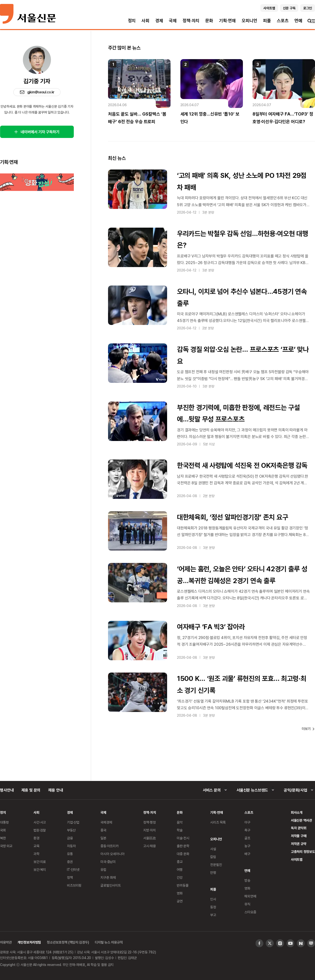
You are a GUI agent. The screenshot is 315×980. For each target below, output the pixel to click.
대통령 (4, 822)
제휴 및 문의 (31, 790)
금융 (70, 838)
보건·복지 (40, 870)
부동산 (71, 830)
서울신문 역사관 (301, 820)
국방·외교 (6, 846)
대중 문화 (183, 854)
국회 (3, 830)
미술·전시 (183, 838)
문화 (209, 21)
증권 (70, 862)
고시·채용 (149, 846)
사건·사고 (40, 822)
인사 (213, 899)
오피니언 (249, 21)
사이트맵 (297, 859)
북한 (3, 838)
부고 (213, 915)
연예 (298, 21)
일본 (103, 838)
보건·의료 (40, 862)
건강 (180, 877)
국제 (173, 21)
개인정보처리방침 (29, 942)
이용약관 (6, 942)
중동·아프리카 (110, 846)
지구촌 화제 (108, 877)
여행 (180, 870)
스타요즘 (250, 912)
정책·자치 (191, 21)
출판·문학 (183, 846)
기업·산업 (73, 822)
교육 (36, 846)
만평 (213, 872)
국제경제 (106, 822)
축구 (247, 830)
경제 (159, 21)
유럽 (103, 870)
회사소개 (297, 812)
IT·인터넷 (73, 870)
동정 (213, 907)
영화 (180, 893)
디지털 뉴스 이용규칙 (109, 942)
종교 (180, 862)
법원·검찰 (40, 830)
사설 (213, 849)
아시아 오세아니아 (112, 854)
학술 (180, 830)
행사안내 (7, 790)
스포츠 (283, 21)
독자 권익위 (299, 828)
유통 (70, 854)
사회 (145, 21)
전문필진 (216, 865)
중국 (103, 830)
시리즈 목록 (218, 822)
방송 (247, 880)
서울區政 (150, 838)
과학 (36, 854)
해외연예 (250, 896)
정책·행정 (149, 822)
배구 (247, 854)
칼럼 (213, 857)
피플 (267, 21)
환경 (36, 838)
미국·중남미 (108, 862)
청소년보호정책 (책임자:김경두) (68, 942)
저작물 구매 (299, 836)
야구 (247, 822)
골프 (247, 838)
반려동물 (182, 885)
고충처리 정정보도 (303, 852)
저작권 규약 (299, 844)
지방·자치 (149, 830)
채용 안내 (55, 790)
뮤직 (247, 904)
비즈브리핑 (74, 885)
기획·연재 (227, 21)
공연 (180, 901)
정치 (132, 21)
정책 (70, 877)
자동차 (71, 846)
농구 (247, 846)
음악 (180, 822)
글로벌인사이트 (111, 885)
